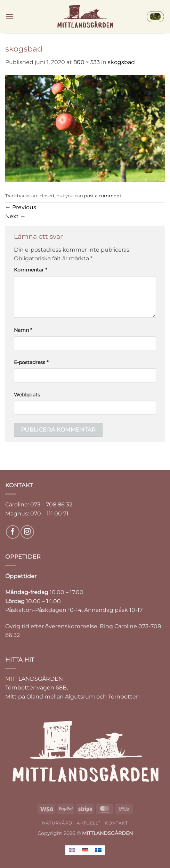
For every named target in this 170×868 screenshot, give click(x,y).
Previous (21, 207)
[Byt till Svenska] (98, 850)
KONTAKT (116, 823)
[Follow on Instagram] (27, 532)
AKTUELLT (89, 823)
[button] (9, 17)
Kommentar (30, 270)
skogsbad (121, 62)
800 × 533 (87, 62)
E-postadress (31, 362)
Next (15, 216)
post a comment (103, 196)
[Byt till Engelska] (72, 850)
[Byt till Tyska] (85, 850)
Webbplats (27, 395)
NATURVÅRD (57, 823)
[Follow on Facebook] (13, 532)
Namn (23, 330)
